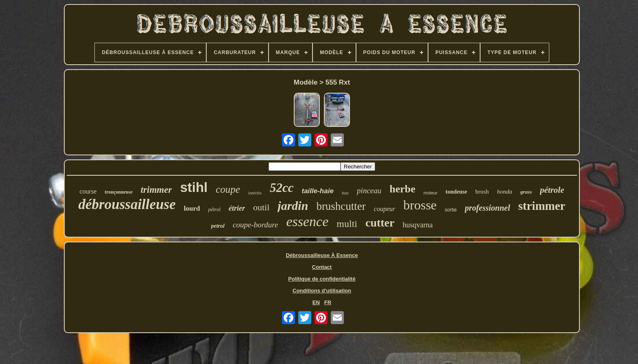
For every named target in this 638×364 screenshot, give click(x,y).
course (88, 191)
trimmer (156, 190)
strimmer (542, 206)
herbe (402, 189)
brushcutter (341, 206)
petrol (218, 226)
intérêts (255, 193)
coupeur (385, 209)
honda (505, 192)
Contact (322, 267)
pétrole (552, 190)
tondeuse (456, 192)
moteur (430, 193)
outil (261, 207)
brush (482, 192)
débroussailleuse (127, 204)
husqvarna (417, 225)
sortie (451, 210)
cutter (380, 223)
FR (328, 302)
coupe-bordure (256, 225)
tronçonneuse (118, 192)
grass (526, 192)
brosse (420, 205)
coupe (228, 189)
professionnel (487, 208)
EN (316, 302)
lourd (192, 208)
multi (347, 224)
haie (345, 193)
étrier (237, 208)
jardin (293, 206)
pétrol (214, 209)
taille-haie (317, 191)
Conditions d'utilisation (322, 291)
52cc (282, 188)
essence (307, 221)
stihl (194, 187)
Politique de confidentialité (322, 279)
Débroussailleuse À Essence (322, 255)
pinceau (369, 191)
